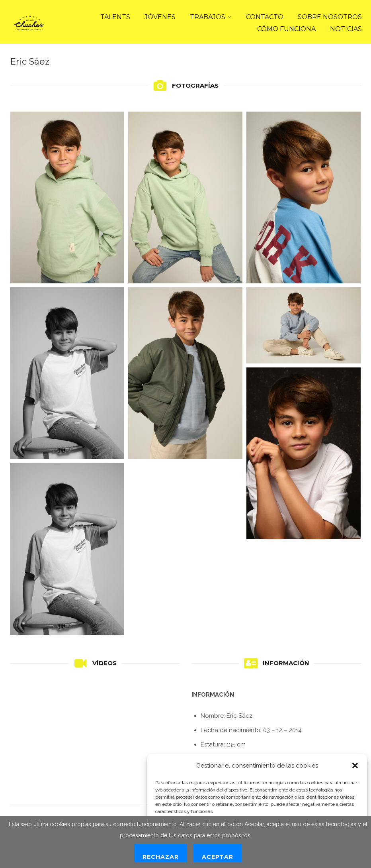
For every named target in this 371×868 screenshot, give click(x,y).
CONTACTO (265, 17)
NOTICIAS (346, 29)
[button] (355, 766)
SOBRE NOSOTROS (330, 17)
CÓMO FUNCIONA (286, 29)
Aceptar (218, 857)
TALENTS (115, 17)
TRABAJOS (208, 17)
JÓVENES (160, 17)
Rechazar (161, 857)
